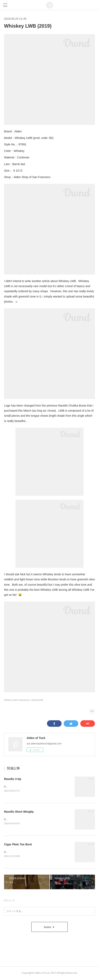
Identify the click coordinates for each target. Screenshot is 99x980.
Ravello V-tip (13, 779)
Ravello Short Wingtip (19, 812)
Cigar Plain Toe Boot (18, 845)
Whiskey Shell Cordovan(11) (17, 700)
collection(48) (37, 700)
